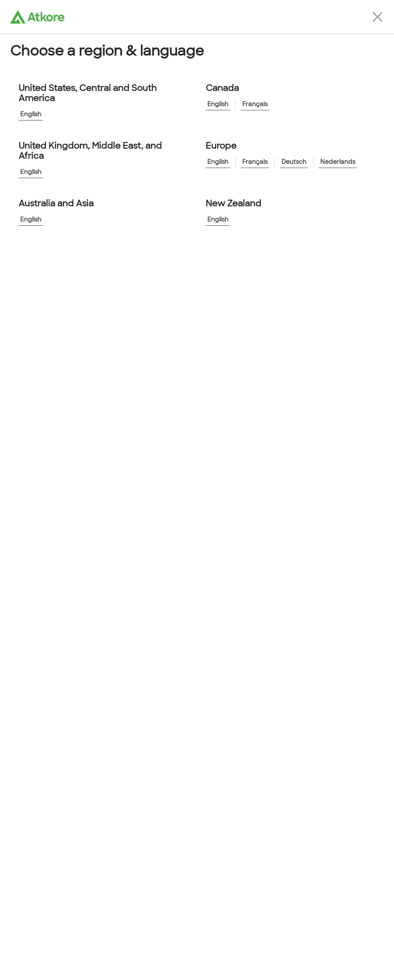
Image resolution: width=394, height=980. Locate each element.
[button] (378, 17)
